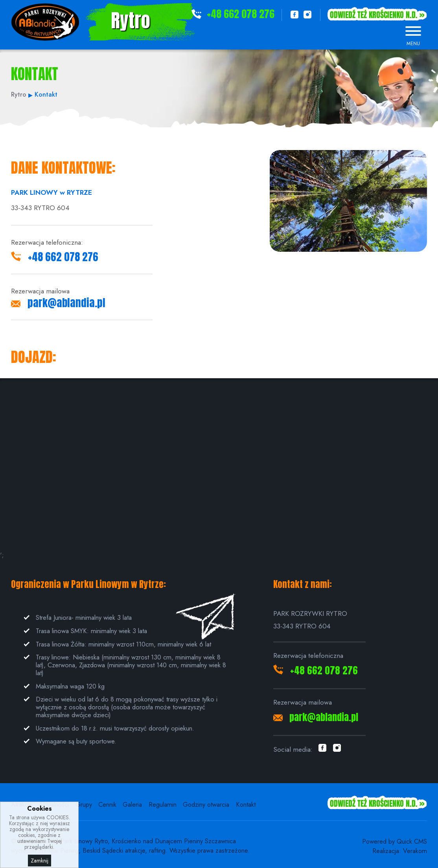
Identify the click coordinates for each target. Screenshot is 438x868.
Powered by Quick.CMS (395, 841)
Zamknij (40, 861)
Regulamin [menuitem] (163, 804)
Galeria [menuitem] (132, 804)
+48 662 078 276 (241, 14)
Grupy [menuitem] (84, 804)
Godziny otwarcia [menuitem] (206, 804)
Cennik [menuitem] (107, 804)
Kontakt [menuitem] (246, 804)
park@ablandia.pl (66, 303)
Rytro (131, 20)
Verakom (415, 851)
